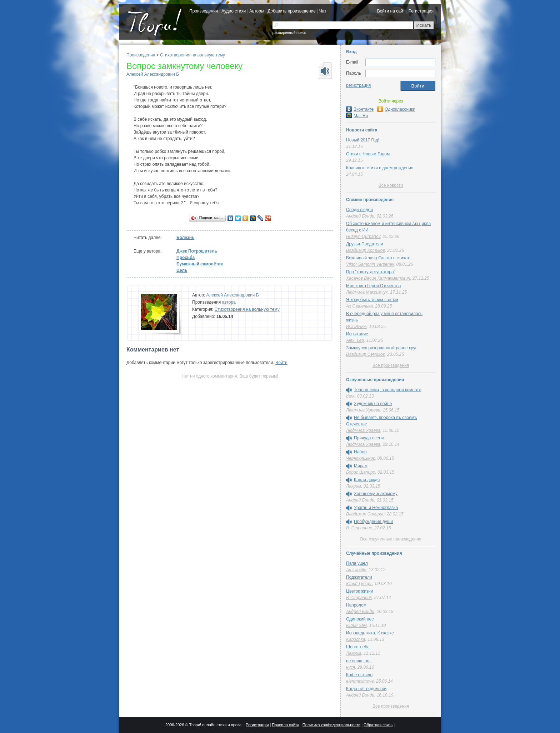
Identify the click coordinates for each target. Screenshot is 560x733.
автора (229, 302)
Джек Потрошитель (197, 251)
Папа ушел (357, 563)
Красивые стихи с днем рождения (380, 168)
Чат (323, 11)
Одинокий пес (360, 619)
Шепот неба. (358, 647)
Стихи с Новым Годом (368, 154)
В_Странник (359, 528)
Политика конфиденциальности (331, 725)
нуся (351, 667)
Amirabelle (356, 570)
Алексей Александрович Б (153, 74)
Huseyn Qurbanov (363, 236)
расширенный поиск (289, 33)
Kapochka (356, 639)
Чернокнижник (361, 458)
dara (350, 396)
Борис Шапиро (361, 472)
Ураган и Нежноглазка (376, 508)
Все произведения (391, 365)
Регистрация (421, 11)
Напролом (356, 605)
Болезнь (185, 238)
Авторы (257, 11)
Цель (182, 270)
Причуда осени (369, 438)
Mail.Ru (357, 116)
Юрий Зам (356, 625)
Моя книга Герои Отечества (373, 286)
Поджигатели (359, 577)
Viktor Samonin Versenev (370, 264)
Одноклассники (396, 109)
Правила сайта (286, 725)
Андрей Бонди (360, 216)
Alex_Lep (355, 340)
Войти (281, 363)
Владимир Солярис (365, 514)
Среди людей (359, 210)
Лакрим (354, 486)
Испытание (357, 334)
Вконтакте (360, 109)
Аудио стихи (234, 11)
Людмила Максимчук (367, 292)
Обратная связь (378, 725)
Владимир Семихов (366, 354)
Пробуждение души (373, 522)
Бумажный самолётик (200, 264)
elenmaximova (360, 681)
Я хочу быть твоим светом (372, 300)
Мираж (361, 466)
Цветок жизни (360, 591)
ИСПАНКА (356, 326)
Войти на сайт (391, 11)
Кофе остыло (359, 675)
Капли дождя (367, 480)
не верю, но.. (359, 661)
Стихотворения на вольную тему (192, 55)
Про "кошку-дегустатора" (371, 272)
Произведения (204, 11)
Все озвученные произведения (391, 539)
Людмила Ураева (363, 410)
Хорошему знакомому (376, 494)
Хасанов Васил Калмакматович (378, 278)
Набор (360, 452)
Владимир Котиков (366, 250)
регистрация (358, 85)
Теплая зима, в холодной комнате (387, 390)
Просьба (186, 258)
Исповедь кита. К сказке (370, 633)
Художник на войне (373, 404)
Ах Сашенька (359, 306)
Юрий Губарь (359, 584)
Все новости (391, 185)
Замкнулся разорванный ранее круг (381, 348)
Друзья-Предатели (364, 244)
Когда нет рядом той (366, 689)
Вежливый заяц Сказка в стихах (378, 258)
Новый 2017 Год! (363, 140)
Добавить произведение (292, 11)
